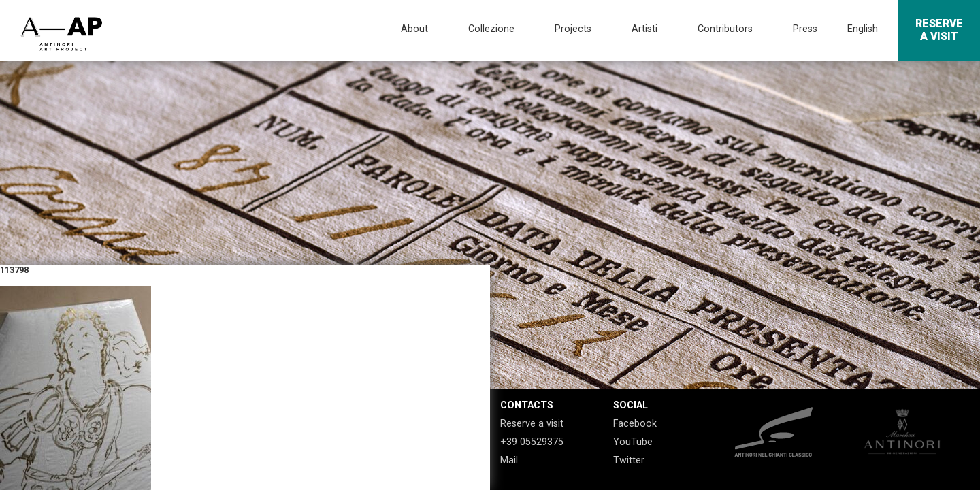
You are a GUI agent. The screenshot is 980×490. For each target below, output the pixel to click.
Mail (509, 460)
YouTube (633, 442)
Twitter (629, 460)
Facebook (635, 424)
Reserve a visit (532, 424)
